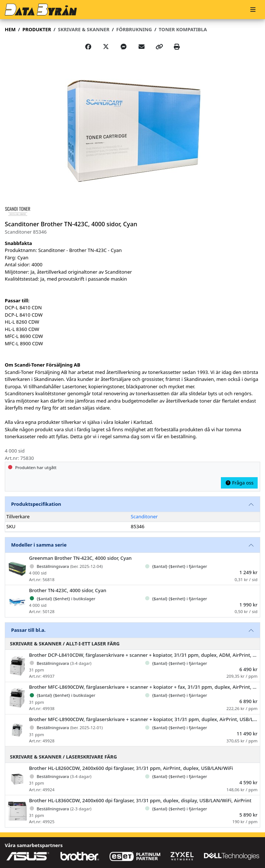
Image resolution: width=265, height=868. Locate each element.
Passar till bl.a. (28, 630)
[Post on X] (106, 47)
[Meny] (253, 10)
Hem (10, 29)
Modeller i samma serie (39, 545)
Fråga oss (239, 483)
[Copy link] (159, 47)
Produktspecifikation (36, 504)
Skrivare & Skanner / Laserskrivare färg (63, 757)
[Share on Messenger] (123, 47)
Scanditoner (144, 516)
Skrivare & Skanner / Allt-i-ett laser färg (65, 644)
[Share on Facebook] (88, 47)
